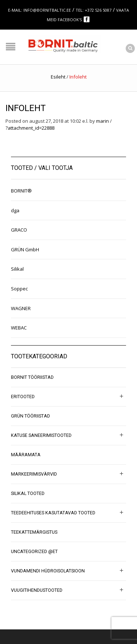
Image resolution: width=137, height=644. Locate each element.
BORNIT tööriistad (32, 377)
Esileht (58, 77)
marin (102, 121)
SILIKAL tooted (28, 494)
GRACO (19, 230)
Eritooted (23, 397)
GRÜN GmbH (25, 249)
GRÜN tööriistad (31, 416)
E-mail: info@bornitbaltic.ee (39, 10)
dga (15, 210)
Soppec (19, 289)
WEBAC (19, 328)
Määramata (26, 455)
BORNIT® (21, 191)
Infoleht (26, 108)
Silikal (17, 269)
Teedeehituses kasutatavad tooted (53, 513)
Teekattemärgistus (34, 532)
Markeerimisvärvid (34, 474)
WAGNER (21, 308)
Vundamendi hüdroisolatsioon (48, 571)
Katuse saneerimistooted (41, 435)
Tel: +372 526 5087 (94, 10)
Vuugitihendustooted (37, 590)
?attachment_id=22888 (30, 128)
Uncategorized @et (34, 552)
